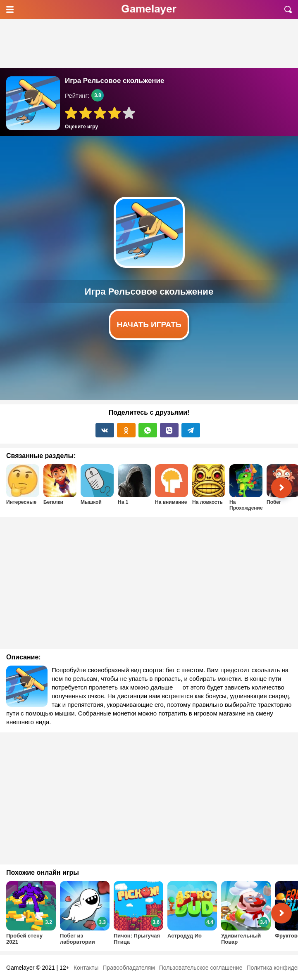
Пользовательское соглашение (201, 968)
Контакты (86, 968)
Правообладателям (129, 968)
